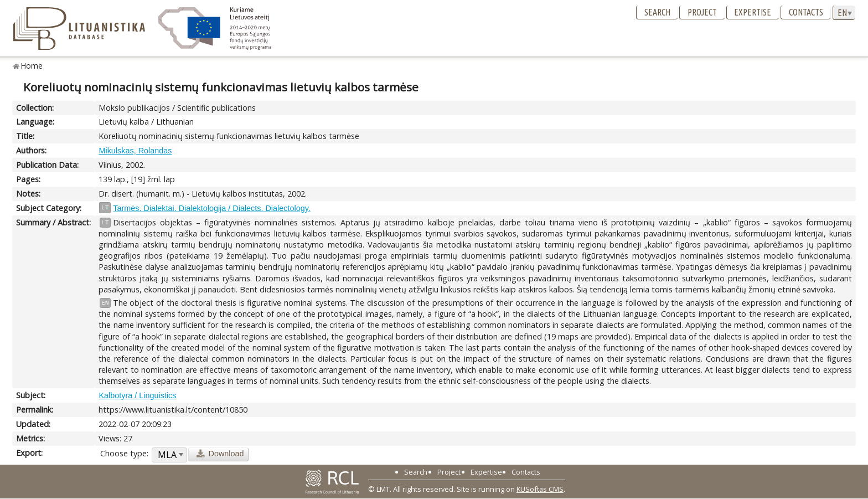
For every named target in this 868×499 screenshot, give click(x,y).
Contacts (806, 12)
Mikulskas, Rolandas (135, 151)
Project (702, 12)
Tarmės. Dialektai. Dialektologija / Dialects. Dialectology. (211, 208)
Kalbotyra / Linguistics (137, 395)
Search (657, 12)
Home (32, 66)
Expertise (753, 12)
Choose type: (124, 453)
